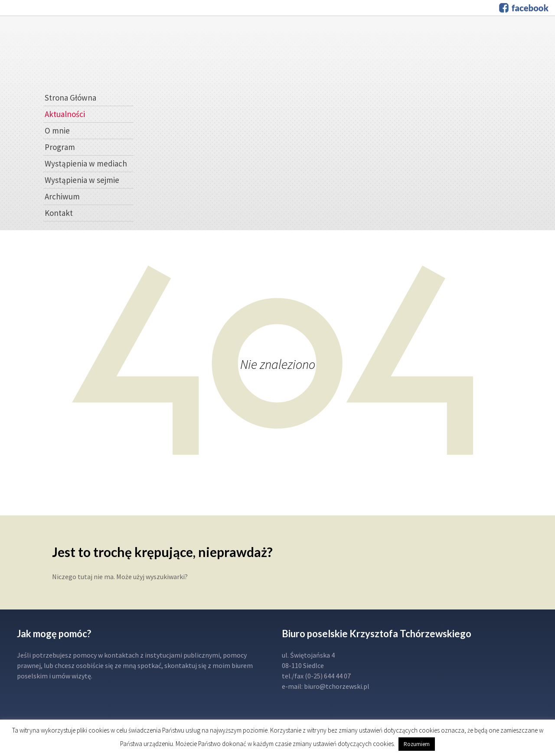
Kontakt (59, 213)
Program (60, 147)
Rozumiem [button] (417, 744)
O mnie (57, 130)
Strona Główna (70, 98)
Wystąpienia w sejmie (82, 180)
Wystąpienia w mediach (86, 163)
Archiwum (62, 196)
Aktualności (65, 114)
